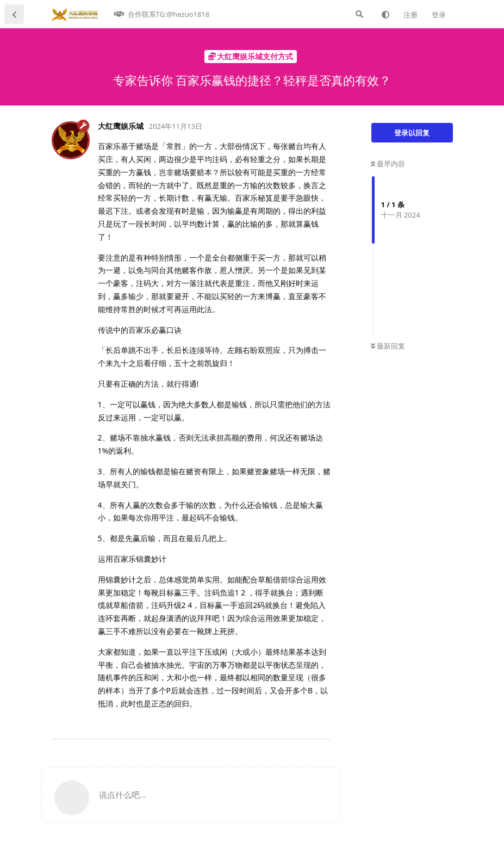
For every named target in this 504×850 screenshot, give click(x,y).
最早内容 (388, 164)
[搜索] (359, 14)
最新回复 (388, 346)
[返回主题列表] (14, 14)
